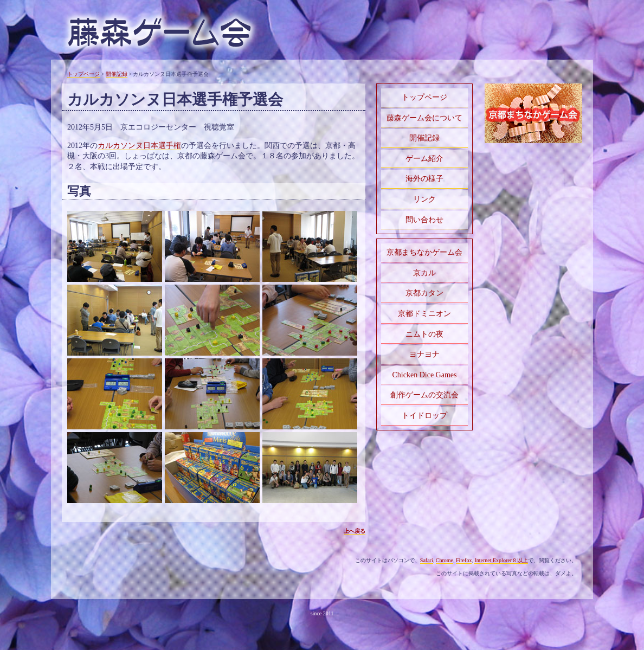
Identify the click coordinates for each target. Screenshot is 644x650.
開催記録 (117, 74)
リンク (424, 199)
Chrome (445, 560)
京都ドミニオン (424, 314)
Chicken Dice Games (425, 375)
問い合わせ (424, 220)
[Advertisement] (533, 184)
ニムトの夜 (424, 334)
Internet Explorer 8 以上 (501, 560)
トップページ (83, 74)
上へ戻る (355, 531)
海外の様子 (424, 179)
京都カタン (424, 293)
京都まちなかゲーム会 (424, 252)
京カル (424, 273)
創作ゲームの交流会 (424, 395)
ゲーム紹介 (424, 159)
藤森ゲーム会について (424, 118)
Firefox (464, 560)
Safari (427, 560)
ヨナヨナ (424, 354)
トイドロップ (424, 416)
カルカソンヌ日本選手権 (139, 146)
